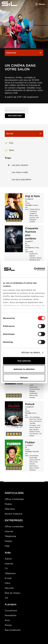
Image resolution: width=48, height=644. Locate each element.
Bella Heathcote (33, 253)
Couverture (11, 610)
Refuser (24, 378)
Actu (7, 620)
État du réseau (12, 593)
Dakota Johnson (33, 257)
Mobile (8, 504)
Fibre (7, 583)
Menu (42, 4)
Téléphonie (10, 536)
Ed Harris (33, 413)
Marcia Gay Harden (34, 216)
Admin (8, 559)
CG (6, 598)
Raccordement (13, 630)
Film (9, 143)
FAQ (7, 546)
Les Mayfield (34, 451)
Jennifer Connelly (33, 424)
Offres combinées (14, 527)
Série (9, 150)
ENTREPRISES (14, 520)
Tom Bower (34, 434)
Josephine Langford (33, 212)
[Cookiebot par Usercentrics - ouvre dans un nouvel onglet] (34, 269)
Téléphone (10, 573)
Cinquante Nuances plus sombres (14, 239)
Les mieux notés (18, 172)
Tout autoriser (24, 361)
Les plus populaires (19, 180)
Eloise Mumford (35, 259)
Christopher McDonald (34, 457)
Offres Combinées (14, 499)
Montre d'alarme (14, 514)
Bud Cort (33, 419)
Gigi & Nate (32, 196)
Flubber (30, 442)
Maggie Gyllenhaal (33, 392)
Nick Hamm (34, 205)
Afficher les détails (31, 352)
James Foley (34, 248)
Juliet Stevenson (33, 386)
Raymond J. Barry (34, 467)
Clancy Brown (35, 460)
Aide (8, 553)
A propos (11, 604)
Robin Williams (34, 469)
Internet (9, 531)
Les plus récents (18, 165)
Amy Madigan (35, 417)
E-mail (8, 578)
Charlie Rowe (34, 209)
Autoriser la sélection (24, 369)
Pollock (30, 404)
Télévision (10, 509)
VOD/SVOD (24, 53)
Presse (8, 625)
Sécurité (9, 588)
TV (6, 568)
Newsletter (11, 615)
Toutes (24, 134)
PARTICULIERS (14, 493)
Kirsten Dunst (35, 389)
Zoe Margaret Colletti (34, 220)
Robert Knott (35, 432)
